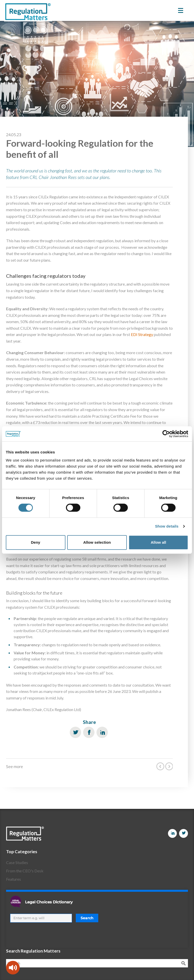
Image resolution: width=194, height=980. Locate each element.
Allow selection (97, 542)
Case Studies (17, 862)
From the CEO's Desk (25, 871)
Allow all (159, 542)
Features (14, 879)
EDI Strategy (142, 334)
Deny (35, 542)
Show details (167, 526)
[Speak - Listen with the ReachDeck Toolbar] (13, 968)
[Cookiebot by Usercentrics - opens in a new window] (166, 434)
